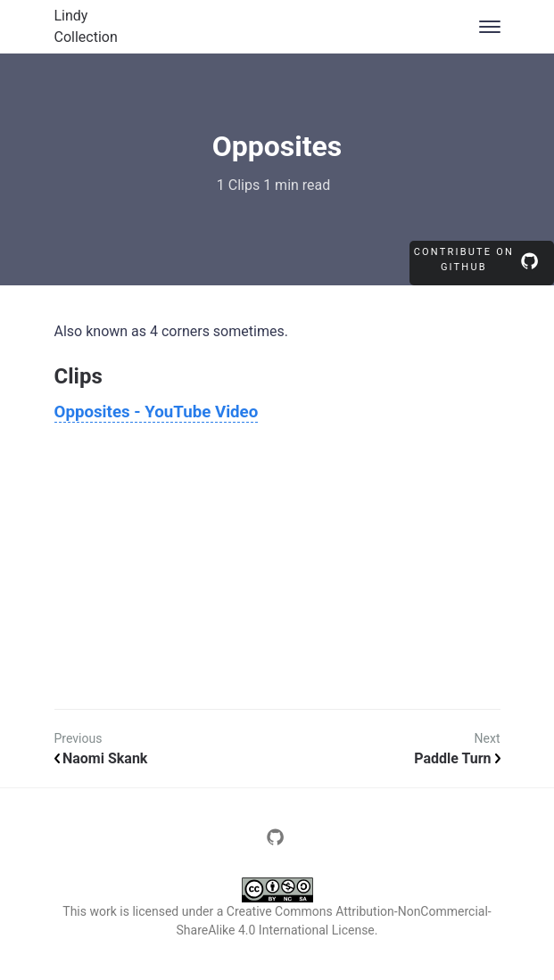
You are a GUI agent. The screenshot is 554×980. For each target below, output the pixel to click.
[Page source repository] (277, 842)
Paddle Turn (457, 758)
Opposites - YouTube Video (157, 412)
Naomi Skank (101, 758)
